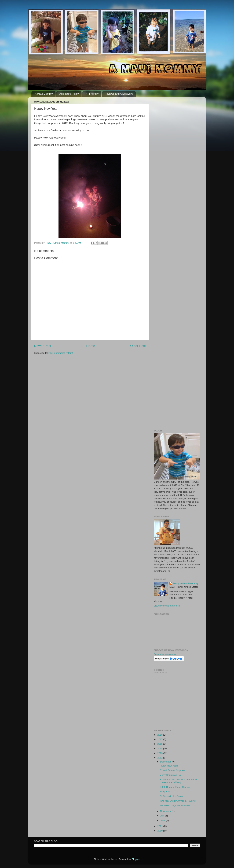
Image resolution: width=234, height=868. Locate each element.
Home (91, 346)
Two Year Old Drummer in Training (178, 801)
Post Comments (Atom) (61, 353)
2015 (160, 744)
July (163, 816)
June (163, 820)
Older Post (138, 346)
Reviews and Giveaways (119, 94)
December (166, 762)
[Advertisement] (177, 152)
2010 (160, 831)
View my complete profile (167, 606)
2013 (160, 753)
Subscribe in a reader (165, 654)
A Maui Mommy (44, 94)
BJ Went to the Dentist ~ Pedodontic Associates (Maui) (179, 781)
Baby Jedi (165, 792)
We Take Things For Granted (175, 805)
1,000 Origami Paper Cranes (175, 787)
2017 (160, 739)
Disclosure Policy (69, 94)
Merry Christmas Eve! (171, 775)
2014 (160, 749)
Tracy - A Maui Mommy (186, 583)
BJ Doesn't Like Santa (171, 796)
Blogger (136, 859)
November (166, 811)
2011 (160, 826)
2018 (160, 735)
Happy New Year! (169, 766)
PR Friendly (92, 94)
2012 (160, 758)
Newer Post (43, 346)
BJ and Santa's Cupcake (172, 770)
